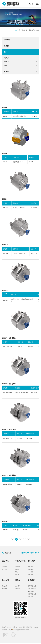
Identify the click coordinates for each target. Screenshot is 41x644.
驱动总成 (7, 40)
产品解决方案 (31, 30)
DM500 (5, 108)
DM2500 (5, 523)
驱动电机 (7, 58)
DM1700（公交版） (10, 339)
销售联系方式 (32, 595)
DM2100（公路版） (10, 477)
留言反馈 (31, 598)
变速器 (6, 72)
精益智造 (5, 590)
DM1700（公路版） (10, 385)
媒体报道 (31, 571)
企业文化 (5, 571)
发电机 (6, 66)
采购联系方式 (32, 593)
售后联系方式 (32, 587)
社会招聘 (18, 587)
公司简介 (5, 568)
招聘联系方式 (32, 590)
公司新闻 (31, 568)
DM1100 (5, 246)
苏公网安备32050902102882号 (23, 631)
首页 (25, 30)
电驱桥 (6, 46)
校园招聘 (18, 590)
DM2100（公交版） (10, 431)
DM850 (5, 154)
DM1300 (5, 292)
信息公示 (31, 576)
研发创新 (5, 587)
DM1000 (5, 200)
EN (33, 4)
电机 (38, 30)
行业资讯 (31, 573)
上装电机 (7, 62)
